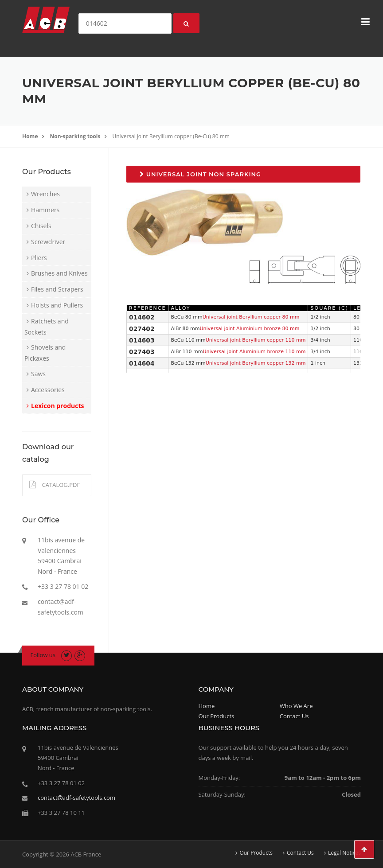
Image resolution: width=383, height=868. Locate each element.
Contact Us (294, 716)
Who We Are (296, 706)
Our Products (217, 716)
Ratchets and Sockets (47, 327)
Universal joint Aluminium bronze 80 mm (249, 329)
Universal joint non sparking (200, 174)
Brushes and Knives (59, 273)
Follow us (43, 655)
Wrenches (45, 194)
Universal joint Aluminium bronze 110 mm (254, 352)
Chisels (41, 226)
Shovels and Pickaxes (45, 353)
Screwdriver (48, 242)
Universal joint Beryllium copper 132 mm (256, 363)
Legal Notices (344, 853)
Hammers (45, 210)
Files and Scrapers (57, 289)
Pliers (39, 258)
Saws (38, 374)
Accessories (48, 390)
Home (30, 136)
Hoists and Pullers (57, 305)
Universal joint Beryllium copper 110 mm (256, 340)
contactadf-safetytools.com (76, 798)
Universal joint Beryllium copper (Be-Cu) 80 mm (171, 136)
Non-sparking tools (75, 136)
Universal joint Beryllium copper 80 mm (251, 317)
